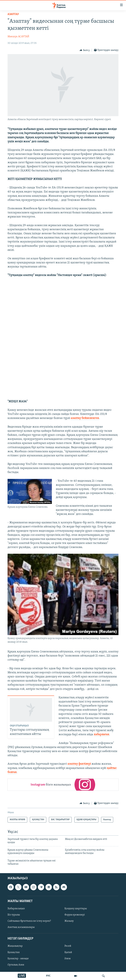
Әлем (68, 959)
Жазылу (69, 921)
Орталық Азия (16, 965)
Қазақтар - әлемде (18, 959)
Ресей (68, 946)
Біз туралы (14, 915)
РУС (48, 976)
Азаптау (13, 14)
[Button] (85, 50)
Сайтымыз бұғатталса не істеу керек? (29, 921)
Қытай (68, 952)
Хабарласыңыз (16, 909)
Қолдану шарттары (76, 909)
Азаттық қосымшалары (21, 927)
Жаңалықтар (15, 946)
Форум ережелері (75, 915)
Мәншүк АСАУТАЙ (18, 37)
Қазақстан (14, 952)
